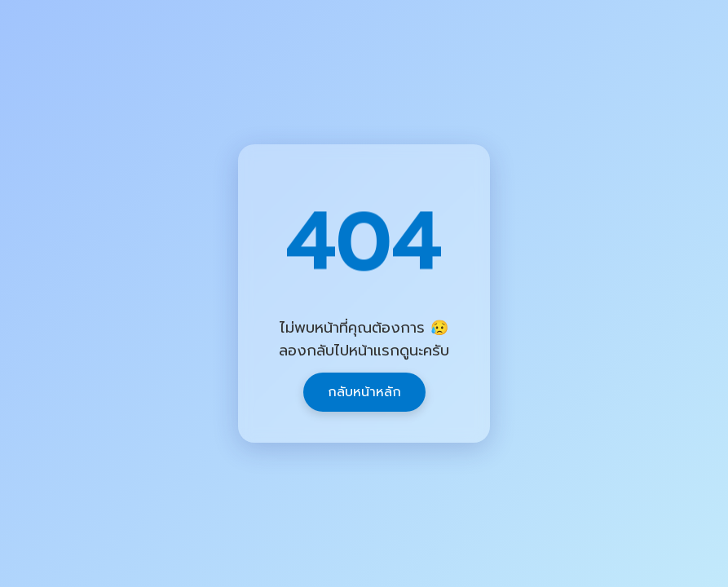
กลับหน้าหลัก (364, 392)
